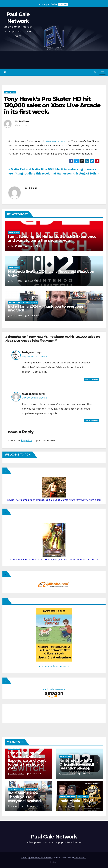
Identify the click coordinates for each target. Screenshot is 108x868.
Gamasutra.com (56, 141)
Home (53, 862)
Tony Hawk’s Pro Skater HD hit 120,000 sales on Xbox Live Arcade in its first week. (52, 105)
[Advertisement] (19, 713)
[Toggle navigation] (102, 72)
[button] (96, 72)
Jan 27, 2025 (17, 774)
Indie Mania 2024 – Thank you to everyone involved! (46, 308)
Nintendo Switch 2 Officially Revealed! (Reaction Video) (51, 273)
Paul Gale (24, 121)
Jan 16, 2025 (69, 774)
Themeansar (80, 857)
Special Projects (16, 302)
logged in (26, 440)
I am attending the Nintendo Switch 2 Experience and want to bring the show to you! (52, 238)
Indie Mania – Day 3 (76, 801)
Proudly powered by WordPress (37, 857)
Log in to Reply (91, 379)
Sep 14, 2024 (17, 806)
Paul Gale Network (54, 837)
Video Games (10, 92)
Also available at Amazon (54, 666)
